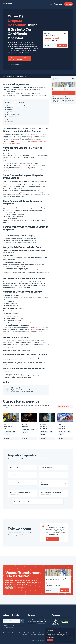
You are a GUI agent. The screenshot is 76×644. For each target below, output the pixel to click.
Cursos (13, 76)
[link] (8, 4)
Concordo (50, 640)
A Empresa (14, 633)
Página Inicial (6, 76)
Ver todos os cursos (65, 406)
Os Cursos (20, 633)
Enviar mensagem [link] (53, 539)
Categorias (26, 4)
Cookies (50, 631)
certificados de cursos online (37, 328)
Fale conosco (44, 4)
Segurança (55, 78)
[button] (22, 621)
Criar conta (69, 4)
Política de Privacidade (43, 635)
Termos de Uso (18, 374)
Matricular (64, 93)
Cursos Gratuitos (34, 4)
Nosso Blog (25, 635)
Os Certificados (28, 633)
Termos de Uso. (50, 637)
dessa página (41, 623)
